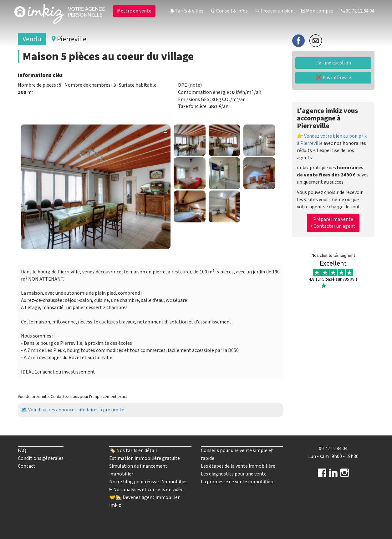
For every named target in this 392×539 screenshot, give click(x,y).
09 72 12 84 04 (358, 11)
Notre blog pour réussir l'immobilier (148, 482)
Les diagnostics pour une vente (234, 474)
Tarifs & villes (186, 11)
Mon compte (317, 11)
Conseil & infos (229, 11)
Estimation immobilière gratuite (145, 458)
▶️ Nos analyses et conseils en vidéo (146, 490)
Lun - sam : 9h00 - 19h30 (333, 456)
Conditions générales (41, 458)
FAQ (22, 450)
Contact (27, 466)
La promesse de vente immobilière (238, 482)
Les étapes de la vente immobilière (238, 466)
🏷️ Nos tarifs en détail (133, 450)
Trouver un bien (275, 11)
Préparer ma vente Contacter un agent (333, 223)
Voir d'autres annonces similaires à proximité (76, 410)
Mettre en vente (134, 11)
